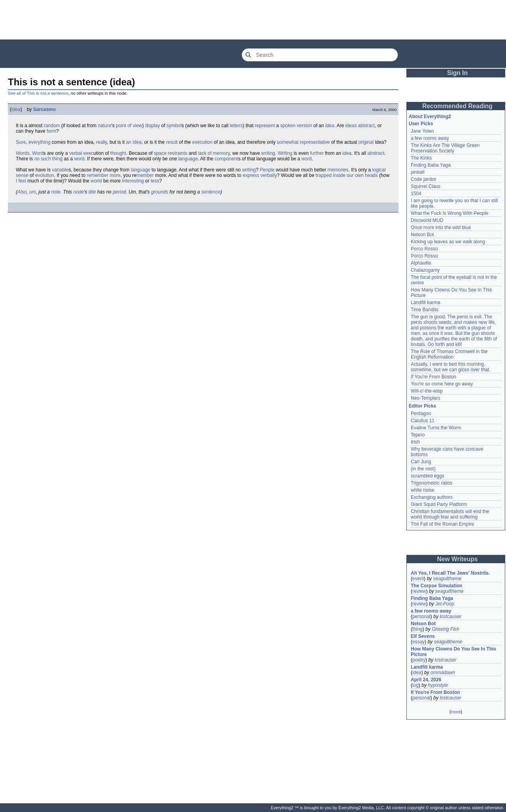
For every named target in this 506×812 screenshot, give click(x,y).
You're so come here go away (442, 384)
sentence (211, 192)
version (305, 126)
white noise (423, 490)
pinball (418, 172)
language (188, 159)
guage (144, 170)
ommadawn (443, 673)
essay (418, 642)
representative (315, 142)
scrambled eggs (428, 476)
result (172, 142)
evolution (45, 175)
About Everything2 (430, 117)
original (366, 142)
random (52, 126)
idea (16, 109)
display (152, 126)
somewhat (288, 142)
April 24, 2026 (426, 680)
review (419, 591)
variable (60, 170)
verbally (269, 175)
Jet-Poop (445, 604)
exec (88, 153)
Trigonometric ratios (432, 483)
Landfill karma (426, 303)
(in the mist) (423, 469)
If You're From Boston (433, 377)
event (418, 579)
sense (22, 175)
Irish (415, 442)
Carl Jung (421, 462)
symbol (174, 126)
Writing (285, 153)
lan (134, 170)
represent (265, 126)
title (92, 192)
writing (268, 153)
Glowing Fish (445, 629)
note (56, 192)
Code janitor (424, 179)
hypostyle (438, 685)
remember (98, 175)
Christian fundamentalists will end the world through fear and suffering (450, 514)
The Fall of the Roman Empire (442, 524)
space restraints (171, 153)
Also (22, 192)
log (415, 685)
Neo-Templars (426, 398)
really (102, 142)
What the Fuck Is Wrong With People (450, 213)
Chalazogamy (425, 270)
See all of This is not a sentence (38, 93)
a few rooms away (430, 138)
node (78, 192)
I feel (21, 181)
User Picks (421, 124)
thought (118, 153)
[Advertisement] (253, 20)
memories (338, 170)
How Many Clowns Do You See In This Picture (453, 652)
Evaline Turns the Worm (436, 428)
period (119, 192)
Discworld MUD (427, 220)
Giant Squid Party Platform (439, 504)
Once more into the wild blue (441, 227)
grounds (160, 192)
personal (421, 617)
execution (202, 142)
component (226, 159)
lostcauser (450, 617)
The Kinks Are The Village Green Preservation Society (445, 148)
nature (104, 126)
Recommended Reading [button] (457, 106)
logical (379, 170)
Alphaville (421, 263)
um (33, 192)
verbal (76, 153)
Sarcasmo (44, 109)
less (155, 181)
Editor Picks (422, 406)
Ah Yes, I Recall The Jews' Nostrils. (450, 573)
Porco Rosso (424, 249)
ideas (351, 126)
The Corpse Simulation (437, 586)
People (267, 170)
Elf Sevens (423, 636)
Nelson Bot (422, 235)
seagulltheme (447, 579)
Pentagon (421, 414)
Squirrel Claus (426, 186)
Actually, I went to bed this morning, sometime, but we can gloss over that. (450, 367)
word (79, 159)
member (145, 175)
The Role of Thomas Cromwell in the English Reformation (449, 354)
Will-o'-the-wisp (427, 391)
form (51, 131)
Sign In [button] (457, 73)
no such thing (48, 159)
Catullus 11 (423, 421)
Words (23, 153)
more (115, 175)
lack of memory (214, 153)
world (96, 181)
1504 (416, 194)
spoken (288, 126)
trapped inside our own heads (346, 175)
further (317, 153)
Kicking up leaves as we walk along (448, 242)
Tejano (418, 435)
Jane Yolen (422, 131)
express (251, 175)
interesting (133, 181)
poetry (419, 660)
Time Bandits (425, 310)
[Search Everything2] (320, 55)
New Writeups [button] (458, 559)
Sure (21, 142)
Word (38, 153)
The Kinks (421, 158)
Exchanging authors (432, 497)
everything (39, 142)
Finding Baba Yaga (431, 165)
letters (236, 126)
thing (417, 629)
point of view (129, 126)
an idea (134, 142)
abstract (366, 126)
